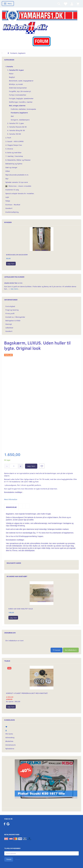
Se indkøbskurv (71, 650)
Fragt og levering (12, 310)
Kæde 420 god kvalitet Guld (21, 609)
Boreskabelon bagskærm (17, 255)
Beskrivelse (11, 507)
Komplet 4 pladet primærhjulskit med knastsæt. (27, 693)
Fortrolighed (10, 306)
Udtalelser (9, 328)
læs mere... (15, 289)
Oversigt (9, 324)
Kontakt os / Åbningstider (15, 317)
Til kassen (57, 650)
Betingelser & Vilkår (13, 321)
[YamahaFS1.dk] (40, 15)
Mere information (11, 499)
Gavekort (9, 331)
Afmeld (18, 859)
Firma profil (10, 313)
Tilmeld (9, 859)
